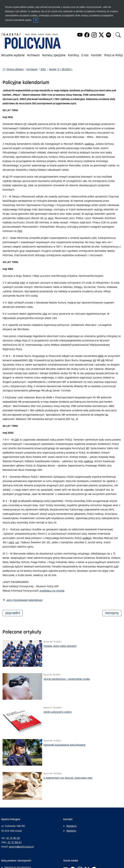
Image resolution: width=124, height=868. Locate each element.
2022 (43, 69)
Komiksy (73, 55)
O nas (85, 55)
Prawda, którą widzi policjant (60, 646)
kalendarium (36, 600)
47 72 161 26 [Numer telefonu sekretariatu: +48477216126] (13, 838)
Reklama (71, 831)
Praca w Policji (114, 55)
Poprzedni (14, 613)
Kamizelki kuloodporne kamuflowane (64, 745)
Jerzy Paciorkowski (17, 600)
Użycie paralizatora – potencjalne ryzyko (67, 679)
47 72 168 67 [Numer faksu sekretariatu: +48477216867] (15, 842)
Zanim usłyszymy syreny (58, 712)
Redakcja (71, 826)
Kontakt (96, 55)
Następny (113, 613)
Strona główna (15, 69)
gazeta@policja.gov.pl (21, 847)
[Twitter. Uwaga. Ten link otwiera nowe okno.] (101, 35)
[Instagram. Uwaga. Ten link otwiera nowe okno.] (94, 35)
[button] (118, 35)
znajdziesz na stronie (52, 591)
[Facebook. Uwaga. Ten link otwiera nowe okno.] (87, 35)
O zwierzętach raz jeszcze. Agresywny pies (68, 778)
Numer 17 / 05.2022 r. (61, 69)
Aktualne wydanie (13, 55)
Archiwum (33, 55)
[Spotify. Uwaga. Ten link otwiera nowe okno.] (108, 35)
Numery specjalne (54, 55)
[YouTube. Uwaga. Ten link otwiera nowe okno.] (80, 35)
